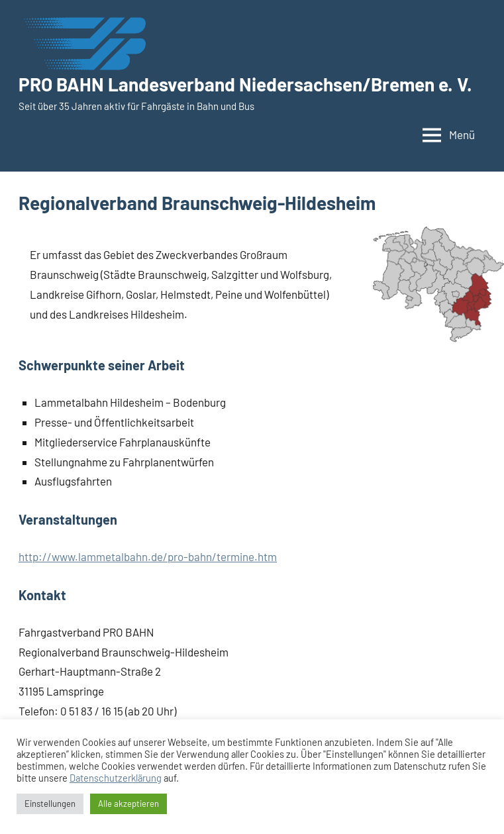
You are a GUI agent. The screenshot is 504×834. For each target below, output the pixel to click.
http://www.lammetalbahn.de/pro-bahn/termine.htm (148, 556)
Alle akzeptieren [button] (128, 804)
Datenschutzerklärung (116, 778)
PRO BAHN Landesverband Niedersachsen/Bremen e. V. (245, 84)
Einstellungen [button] (50, 804)
